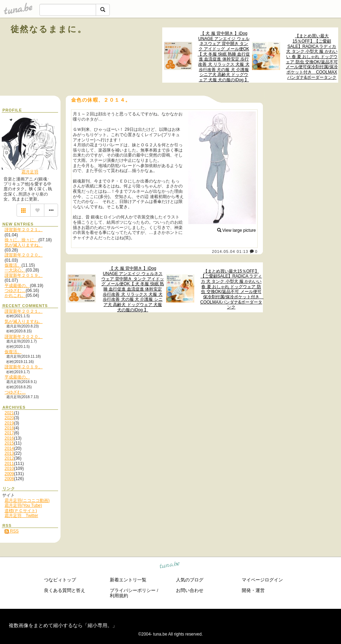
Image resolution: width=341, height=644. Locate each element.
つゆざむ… (15, 291)
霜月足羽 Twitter (21, 516)
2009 (9, 474)
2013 (9, 453)
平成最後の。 (17, 286)
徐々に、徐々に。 (21, 240)
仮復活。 (13, 265)
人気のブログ (190, 580)
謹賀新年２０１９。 (24, 275)
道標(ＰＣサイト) (21, 511)
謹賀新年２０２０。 (24, 255)
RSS (12, 531)
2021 (9, 413)
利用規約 (119, 596)
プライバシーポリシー (133, 590)
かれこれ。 (15, 295)
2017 (9, 433)
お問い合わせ (190, 590)
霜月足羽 (30, 172)
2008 (9, 479)
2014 (9, 448)
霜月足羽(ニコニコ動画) (27, 500)
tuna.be (170, 566)
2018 (9, 428)
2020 (9, 418)
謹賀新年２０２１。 (24, 230)
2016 (9, 438)
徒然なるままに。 (49, 29)
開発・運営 (253, 590)
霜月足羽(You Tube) (23, 505)
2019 (9, 423)
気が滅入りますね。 (24, 245)
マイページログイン (262, 580)
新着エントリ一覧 (128, 580)
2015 (9, 443)
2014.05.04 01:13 (230, 251)
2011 (9, 464)
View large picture (237, 230)
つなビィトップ (60, 580)
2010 (9, 468)
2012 (9, 458)
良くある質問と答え (65, 590)
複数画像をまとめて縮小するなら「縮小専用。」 (63, 625)
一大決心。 (15, 270)
